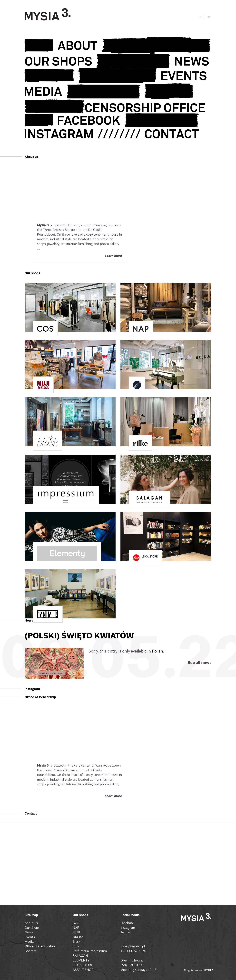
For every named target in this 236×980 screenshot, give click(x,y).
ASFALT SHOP (83, 969)
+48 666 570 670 (133, 951)
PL (200, 17)
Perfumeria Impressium (90, 951)
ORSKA (78, 937)
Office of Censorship (40, 946)
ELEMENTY (81, 960)
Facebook (128, 923)
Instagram (128, 927)
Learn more (113, 255)
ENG (208, 17)
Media (29, 941)
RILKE (77, 946)
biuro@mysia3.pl (133, 946)
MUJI (76, 932)
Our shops (32, 927)
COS (76, 923)
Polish (157, 651)
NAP (76, 927)
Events (30, 937)
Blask (77, 941)
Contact (31, 951)
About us (31, 923)
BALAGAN (80, 955)
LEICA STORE (83, 965)
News (29, 932)
